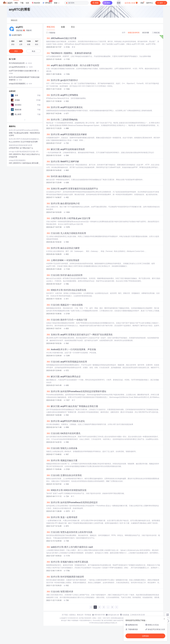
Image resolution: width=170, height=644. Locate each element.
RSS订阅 (156, 33)
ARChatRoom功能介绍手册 (61, 38)
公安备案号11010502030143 (69, 618)
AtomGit (36, 3)
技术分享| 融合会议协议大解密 (63, 248)
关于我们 (65, 615)
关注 (16, 51)
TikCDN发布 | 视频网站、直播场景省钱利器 (69, 53)
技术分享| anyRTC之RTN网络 (62, 95)
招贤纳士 (73, 615)
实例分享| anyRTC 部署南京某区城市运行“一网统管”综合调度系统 (79, 335)
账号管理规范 (108, 620)
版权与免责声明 (118, 620)
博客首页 (14, 20)
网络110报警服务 (73, 620)
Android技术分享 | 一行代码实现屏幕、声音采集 (71, 349)
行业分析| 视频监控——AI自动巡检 (65, 305)
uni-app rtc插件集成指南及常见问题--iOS (24, 152)
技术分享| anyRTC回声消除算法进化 (66, 421)
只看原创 (51, 33)
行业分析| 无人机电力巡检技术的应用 (66, 233)
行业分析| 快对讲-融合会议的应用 (64, 275)
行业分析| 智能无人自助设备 (62, 448)
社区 (27, 3)
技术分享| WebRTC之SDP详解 (63, 162)
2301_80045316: (15, 154)
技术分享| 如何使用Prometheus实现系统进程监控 (72, 502)
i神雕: (11, 133)
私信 (34, 51)
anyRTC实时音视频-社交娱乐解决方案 (24, 72)
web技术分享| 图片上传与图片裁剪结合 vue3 (70, 547)
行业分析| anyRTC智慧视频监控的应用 (67, 362)
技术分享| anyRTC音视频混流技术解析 (67, 134)
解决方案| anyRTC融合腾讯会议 (63, 377)
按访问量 (146, 33)
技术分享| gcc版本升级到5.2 (62, 80)
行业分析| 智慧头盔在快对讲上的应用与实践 (69, 532)
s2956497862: (14, 148)
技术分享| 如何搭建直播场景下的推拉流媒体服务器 (24, 78)
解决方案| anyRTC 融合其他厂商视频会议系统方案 (72, 406)
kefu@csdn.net (114, 615)
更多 (57, 3)
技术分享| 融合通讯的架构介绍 (63, 203)
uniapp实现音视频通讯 (20, 84)
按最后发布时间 (134, 33)
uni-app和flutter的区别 (21, 67)
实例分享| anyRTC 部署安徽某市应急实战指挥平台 (72, 189)
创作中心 (150, 3)
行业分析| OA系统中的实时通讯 (63, 433)
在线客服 (126, 615)
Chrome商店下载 (98, 620)
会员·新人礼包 (131, 3)
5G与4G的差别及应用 (20, 63)
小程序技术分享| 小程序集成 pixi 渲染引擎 (68, 218)
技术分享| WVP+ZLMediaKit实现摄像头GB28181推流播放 (25, 139)
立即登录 (145, 636)
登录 (119, 3)
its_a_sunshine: (15, 142)
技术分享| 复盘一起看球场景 (62, 517)
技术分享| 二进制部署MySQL (62, 120)
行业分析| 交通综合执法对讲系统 (64, 475)
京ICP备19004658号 (85, 618)
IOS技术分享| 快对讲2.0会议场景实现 (66, 290)
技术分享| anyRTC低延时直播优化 (65, 107)
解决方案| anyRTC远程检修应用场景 (66, 149)
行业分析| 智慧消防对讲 (60, 592)
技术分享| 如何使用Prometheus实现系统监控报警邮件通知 (76, 391)
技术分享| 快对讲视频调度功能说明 (65, 577)
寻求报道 (88, 615)
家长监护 (64, 620)
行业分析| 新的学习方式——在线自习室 (67, 320)
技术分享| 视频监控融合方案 (62, 460)
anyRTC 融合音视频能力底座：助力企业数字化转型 (73, 65)
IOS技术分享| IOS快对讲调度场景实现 (66, 490)
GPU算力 (47, 2)
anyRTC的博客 (20, 9)
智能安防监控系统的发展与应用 (20, 145)
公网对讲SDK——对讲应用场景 (63, 260)
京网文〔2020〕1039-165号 (101, 618)
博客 (16, 3)
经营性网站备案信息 (117, 618)
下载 (22, 3)
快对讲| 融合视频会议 (59, 176)
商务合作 (80, 615)
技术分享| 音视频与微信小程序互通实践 (67, 562)
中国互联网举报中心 (86, 620)
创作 (161, 3)
